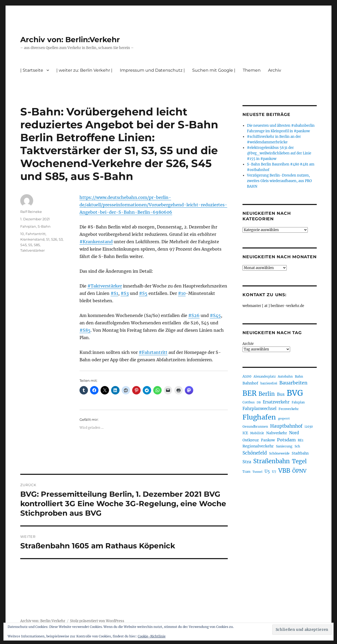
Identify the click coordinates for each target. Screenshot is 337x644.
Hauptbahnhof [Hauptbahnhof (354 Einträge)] (286, 426)
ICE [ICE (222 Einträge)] (245, 433)
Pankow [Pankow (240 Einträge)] (268, 440)
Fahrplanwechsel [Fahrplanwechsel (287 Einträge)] (259, 409)
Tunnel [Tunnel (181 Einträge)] (257, 472)
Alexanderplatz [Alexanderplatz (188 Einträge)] (265, 377)
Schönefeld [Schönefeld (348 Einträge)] (255, 453)
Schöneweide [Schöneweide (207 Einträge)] (279, 453)
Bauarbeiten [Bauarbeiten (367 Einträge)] (293, 383)
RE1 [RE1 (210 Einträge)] (301, 440)
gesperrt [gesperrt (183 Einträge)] (284, 419)
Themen (252, 70)
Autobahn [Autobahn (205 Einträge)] (285, 376)
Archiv (275, 70)
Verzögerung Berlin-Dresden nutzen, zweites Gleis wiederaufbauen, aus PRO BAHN (279, 181)
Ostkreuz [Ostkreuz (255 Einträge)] (251, 440)
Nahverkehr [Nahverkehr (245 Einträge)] (277, 433)
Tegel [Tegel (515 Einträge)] (299, 461)
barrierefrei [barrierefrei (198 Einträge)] (269, 383)
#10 (182, 293)
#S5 (143, 293)
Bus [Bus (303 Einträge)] (281, 394)
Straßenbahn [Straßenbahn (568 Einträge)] (272, 461)
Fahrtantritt (36, 234)
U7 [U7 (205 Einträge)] (274, 472)
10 (22, 234)
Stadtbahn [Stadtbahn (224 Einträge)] (300, 453)
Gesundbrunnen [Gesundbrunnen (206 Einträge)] (255, 426)
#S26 (194, 315)
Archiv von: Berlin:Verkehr (70, 40)
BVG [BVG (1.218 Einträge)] (295, 393)
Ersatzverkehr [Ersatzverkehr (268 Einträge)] (276, 402)
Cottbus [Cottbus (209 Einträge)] (249, 402)
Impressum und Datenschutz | (152, 70)
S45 (23, 245)
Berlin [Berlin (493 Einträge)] (267, 394)
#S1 (114, 293)
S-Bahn (44, 226)
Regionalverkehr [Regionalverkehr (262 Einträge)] (258, 446)
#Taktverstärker (105, 286)
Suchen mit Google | (214, 70)
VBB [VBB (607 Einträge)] (284, 471)
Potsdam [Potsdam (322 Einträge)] (286, 440)
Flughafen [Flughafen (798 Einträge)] (259, 417)
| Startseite (32, 70)
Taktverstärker (33, 250)
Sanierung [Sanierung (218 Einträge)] (284, 446)
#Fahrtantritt (153, 352)
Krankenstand (32, 239)
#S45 (215, 315)
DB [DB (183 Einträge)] (259, 402)
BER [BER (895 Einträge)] (249, 393)
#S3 (125, 293)
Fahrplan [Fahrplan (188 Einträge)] (298, 402)
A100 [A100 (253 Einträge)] (247, 376)
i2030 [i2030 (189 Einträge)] (309, 427)
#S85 (85, 330)
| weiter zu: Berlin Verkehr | (84, 70)
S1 (48, 239)
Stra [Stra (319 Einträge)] (247, 462)
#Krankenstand (96, 242)
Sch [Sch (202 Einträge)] (297, 446)
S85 (37, 245)
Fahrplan (28, 226)
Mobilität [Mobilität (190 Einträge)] (257, 433)
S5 (30, 245)
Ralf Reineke (31, 212)
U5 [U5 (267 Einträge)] (267, 471)
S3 (61, 239)
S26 (54, 239)
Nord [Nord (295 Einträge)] (294, 433)
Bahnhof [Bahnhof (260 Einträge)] (250, 383)
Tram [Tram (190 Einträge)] (246, 472)
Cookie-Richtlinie (152, 636)
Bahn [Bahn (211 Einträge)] (299, 376)
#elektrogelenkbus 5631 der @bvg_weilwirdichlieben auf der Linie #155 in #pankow (279, 153)
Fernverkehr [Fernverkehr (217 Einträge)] (289, 409)
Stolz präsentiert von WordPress (97, 621)
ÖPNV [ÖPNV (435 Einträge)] (299, 471)
